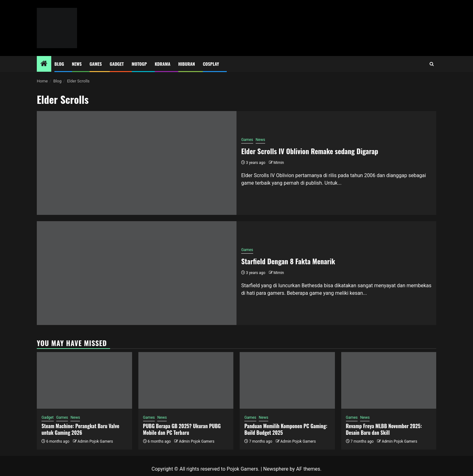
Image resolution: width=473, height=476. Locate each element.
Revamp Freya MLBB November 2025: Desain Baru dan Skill (384, 429)
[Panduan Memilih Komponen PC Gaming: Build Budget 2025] (287, 380)
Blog (59, 64)
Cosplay (211, 64)
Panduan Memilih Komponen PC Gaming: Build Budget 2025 (286, 429)
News (77, 64)
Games (96, 64)
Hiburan (187, 64)
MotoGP (139, 64)
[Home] (44, 64)
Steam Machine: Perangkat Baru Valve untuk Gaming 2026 (80, 429)
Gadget (117, 64)
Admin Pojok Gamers (95, 441)
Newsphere (276, 469)
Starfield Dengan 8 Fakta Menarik (288, 261)
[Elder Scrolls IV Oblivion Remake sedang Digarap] (137, 163)
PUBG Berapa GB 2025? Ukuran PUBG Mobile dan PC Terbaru (182, 429)
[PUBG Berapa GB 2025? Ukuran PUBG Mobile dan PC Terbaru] (186, 380)
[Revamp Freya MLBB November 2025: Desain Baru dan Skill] (389, 380)
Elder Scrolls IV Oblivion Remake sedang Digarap (310, 151)
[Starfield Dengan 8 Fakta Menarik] (137, 273)
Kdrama (163, 64)
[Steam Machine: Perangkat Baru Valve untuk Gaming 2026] (84, 380)
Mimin (279, 163)
